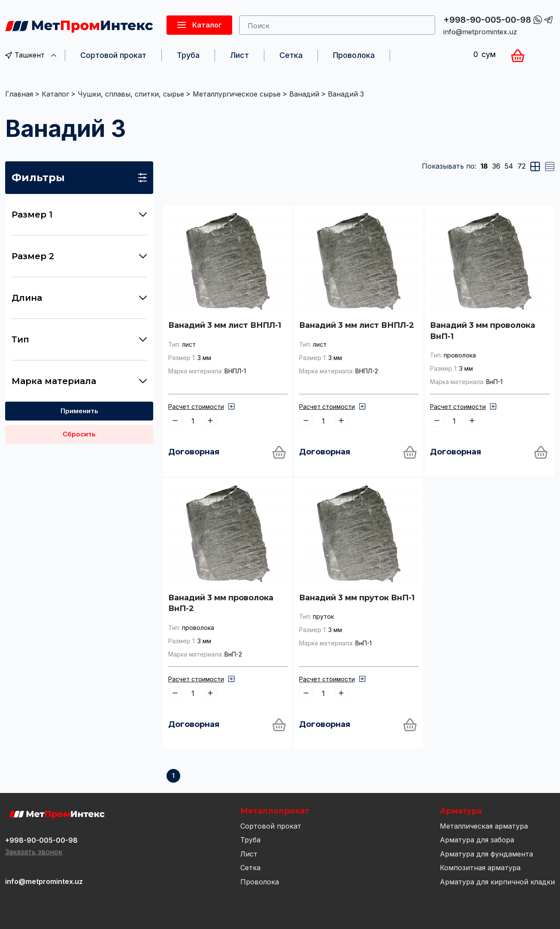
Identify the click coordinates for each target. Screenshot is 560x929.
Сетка (291, 55)
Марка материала (79, 381)
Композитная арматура (480, 868)
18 (484, 166)
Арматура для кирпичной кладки (497, 882)
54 (509, 166)
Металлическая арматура (484, 826)
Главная (19, 94)
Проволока (354, 55)
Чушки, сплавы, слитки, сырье (131, 94)
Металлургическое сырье (237, 94)
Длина (79, 298)
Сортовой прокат (113, 55)
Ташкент (31, 55)
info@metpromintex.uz (480, 32)
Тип (79, 339)
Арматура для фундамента (486, 854)
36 (496, 166)
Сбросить (79, 434)
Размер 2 (79, 256)
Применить (79, 411)
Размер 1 (79, 215)
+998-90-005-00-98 (487, 20)
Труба (188, 55)
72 (522, 166)
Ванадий (304, 94)
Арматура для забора (477, 840)
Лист (239, 55)
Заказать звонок (34, 852)
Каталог (55, 94)
